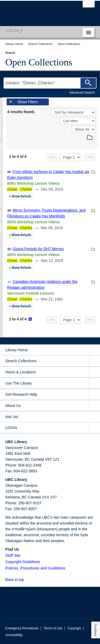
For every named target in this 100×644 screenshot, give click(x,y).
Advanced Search (82, 93)
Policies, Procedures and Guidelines (35, 568)
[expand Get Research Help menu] (95, 395)
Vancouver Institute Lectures (31, 293)
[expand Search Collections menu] (95, 361)
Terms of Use (53, 628)
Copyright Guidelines (23, 562)
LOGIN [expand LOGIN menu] (11, 428)
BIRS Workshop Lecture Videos (33, 183)
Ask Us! (12, 417)
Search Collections (21, 361)
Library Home (17, 350)
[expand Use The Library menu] (95, 383)
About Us (13, 406)
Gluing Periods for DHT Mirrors (38, 249)
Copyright (74, 628)
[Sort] (73, 112)
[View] (78, 121)
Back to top (17, 580)
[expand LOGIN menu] (95, 428)
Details (20, 197)
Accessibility (14, 635)
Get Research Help (21, 394)
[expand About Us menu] (95, 406)
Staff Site (13, 555)
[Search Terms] (50, 83)
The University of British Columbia (37, 11)
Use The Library (19, 383)
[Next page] (90, 157)
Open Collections (39, 62)
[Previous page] (51, 157)
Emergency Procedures (22, 628)
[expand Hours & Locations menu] (95, 372)
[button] (27, 579)
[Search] (88, 83)
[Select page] (71, 157)
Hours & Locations (21, 372)
